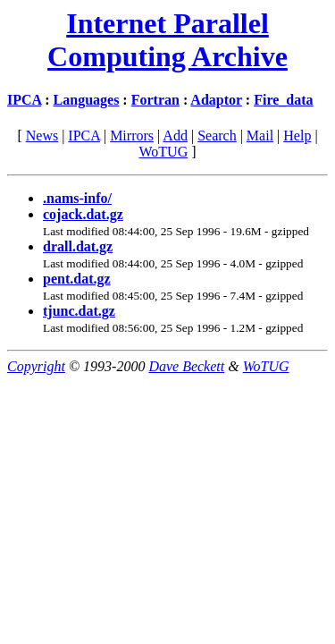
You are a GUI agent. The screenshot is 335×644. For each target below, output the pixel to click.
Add (175, 136)
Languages (87, 100)
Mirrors (132, 136)
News (42, 136)
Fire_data (283, 100)
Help (297, 136)
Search (217, 136)
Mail (260, 136)
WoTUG (163, 152)
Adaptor (216, 100)
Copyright (36, 366)
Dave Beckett (186, 366)
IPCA (24, 100)
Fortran (155, 100)
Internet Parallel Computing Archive (167, 40)
